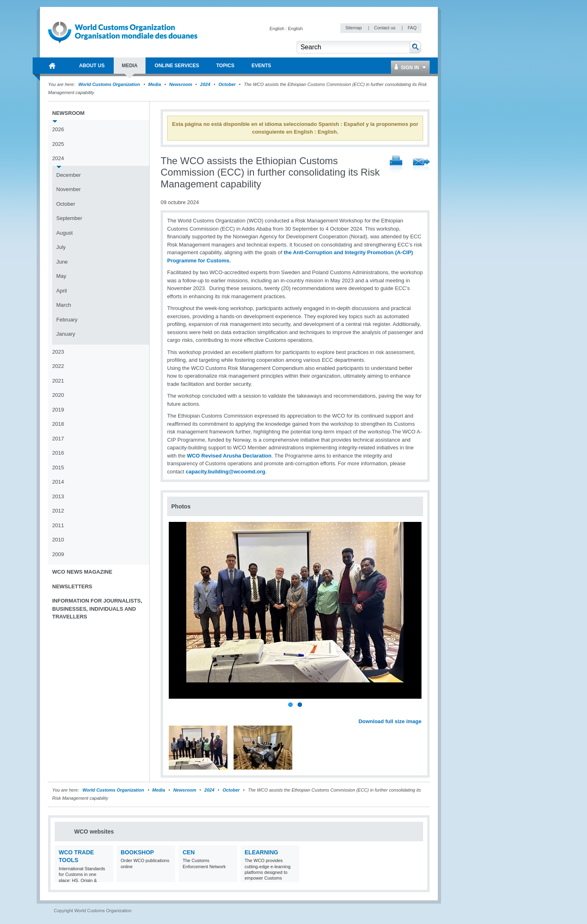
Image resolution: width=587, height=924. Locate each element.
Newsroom (181, 84)
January (66, 334)
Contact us (385, 28)
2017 (58, 439)
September (69, 218)
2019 (58, 410)
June (62, 262)
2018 (58, 424)
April (62, 291)
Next (420, 712)
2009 (58, 554)
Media (155, 84)
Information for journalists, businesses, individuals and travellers (97, 609)
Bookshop (137, 852)
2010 (58, 540)
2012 (58, 511)
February (67, 320)
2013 (58, 496)
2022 (58, 366)
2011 (58, 525)
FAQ (412, 28)
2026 (58, 129)
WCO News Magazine (82, 572)
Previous (176, 712)
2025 (58, 144)
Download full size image (390, 721)
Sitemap (354, 28)
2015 (58, 467)
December (68, 175)
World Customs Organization (110, 84)
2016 (58, 453)
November (68, 189)
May (61, 276)
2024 (205, 84)
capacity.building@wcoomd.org (226, 472)
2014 (58, 482)
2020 (58, 395)
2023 (58, 352)
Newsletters (72, 586)
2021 (58, 381)
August (64, 233)
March (64, 305)
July (61, 247)
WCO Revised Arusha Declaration (229, 456)
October (227, 84)
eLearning (261, 852)
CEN (189, 852)
